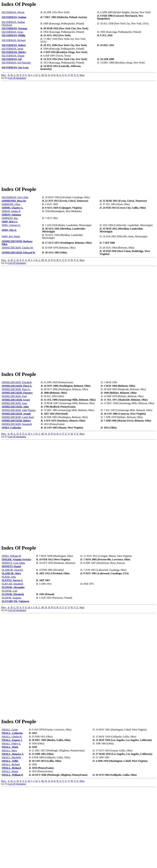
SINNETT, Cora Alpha (13, 623)
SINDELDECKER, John (15, 447)
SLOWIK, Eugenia (11, 658)
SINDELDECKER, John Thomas (19, 450)
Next (82, 75)
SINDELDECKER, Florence (17, 433)
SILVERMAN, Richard (14, 40)
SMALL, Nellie (10, 841)
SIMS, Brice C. (10, 242)
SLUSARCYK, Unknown (15, 661)
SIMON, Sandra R (11, 231)
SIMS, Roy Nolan (11, 256)
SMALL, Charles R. (12, 816)
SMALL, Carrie (10, 809)
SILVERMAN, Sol (12, 59)
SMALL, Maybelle (11, 837)
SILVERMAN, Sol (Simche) (16, 63)
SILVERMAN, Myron (13, 12)
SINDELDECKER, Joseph (16, 454)
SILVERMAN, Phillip (14, 35)
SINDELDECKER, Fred (14, 436)
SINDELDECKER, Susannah (17, 464)
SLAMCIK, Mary (11, 633)
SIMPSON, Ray (10, 238)
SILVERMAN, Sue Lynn (15, 68)
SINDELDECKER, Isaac (15, 443)
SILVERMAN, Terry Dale (15, 217)
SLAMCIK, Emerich (12, 630)
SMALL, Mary (9, 830)
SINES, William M (11, 616)
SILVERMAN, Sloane (13, 56)
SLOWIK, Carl (9, 651)
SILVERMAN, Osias (12, 32)
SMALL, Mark (10, 827)
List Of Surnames (17, 78)
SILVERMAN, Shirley (14, 52)
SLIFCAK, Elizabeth (12, 644)
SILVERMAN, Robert (14, 45)
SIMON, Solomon (11, 235)
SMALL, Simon (10, 851)
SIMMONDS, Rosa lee (14, 221)
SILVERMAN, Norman (14, 28)
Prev (4, 75)
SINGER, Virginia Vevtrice (16, 619)
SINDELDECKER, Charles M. (18, 268)
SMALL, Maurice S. (13, 834)
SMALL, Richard (11, 844)
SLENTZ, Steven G (12, 640)
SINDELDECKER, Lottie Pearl (18, 457)
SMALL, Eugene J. (12, 820)
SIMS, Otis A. (9, 250)
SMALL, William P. (12, 855)
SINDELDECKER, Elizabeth (17, 422)
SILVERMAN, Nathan (14, 17)
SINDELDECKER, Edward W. (19, 272)
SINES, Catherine (11, 467)
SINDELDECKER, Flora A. (17, 426)
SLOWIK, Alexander (13, 647)
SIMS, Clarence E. (11, 245)
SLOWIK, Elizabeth (13, 654)
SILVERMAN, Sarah (12, 49)
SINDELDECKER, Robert (16, 461)
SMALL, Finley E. (11, 823)
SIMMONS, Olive (11, 224)
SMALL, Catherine (12, 813)
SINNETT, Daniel (11, 626)
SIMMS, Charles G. (12, 228)
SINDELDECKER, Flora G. (16, 429)
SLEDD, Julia (9, 637)
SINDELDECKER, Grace (16, 440)
